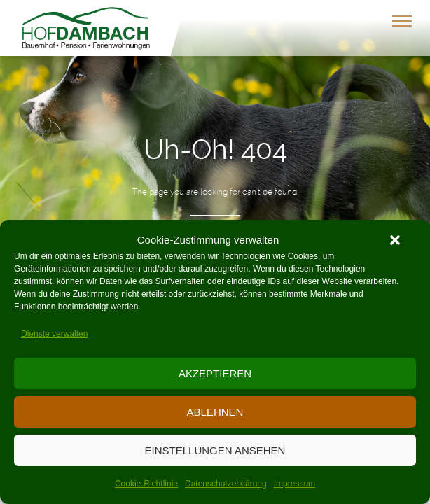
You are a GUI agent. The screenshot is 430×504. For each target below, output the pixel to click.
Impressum (294, 484)
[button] (395, 240)
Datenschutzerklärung (226, 484)
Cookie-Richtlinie (146, 484)
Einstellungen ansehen (215, 450)
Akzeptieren (215, 373)
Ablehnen (215, 412)
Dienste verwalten (54, 334)
